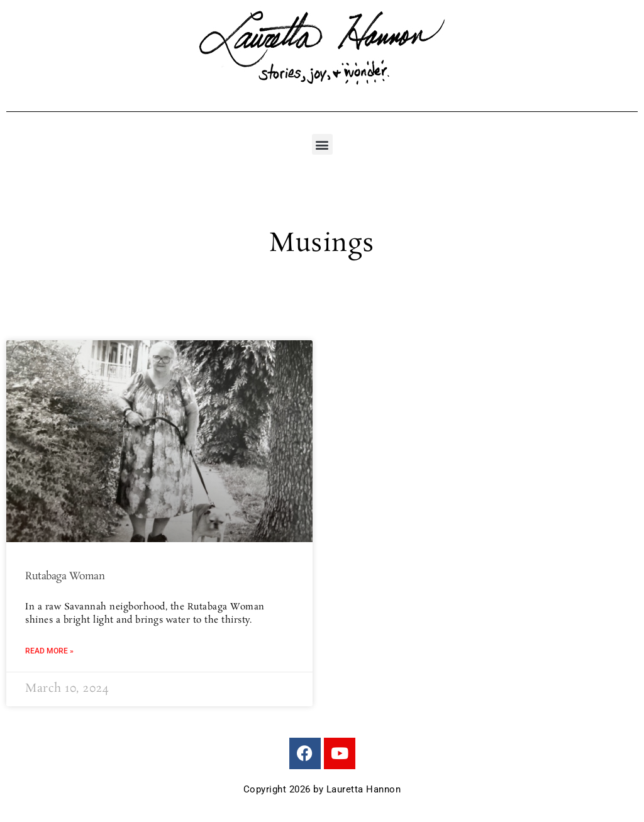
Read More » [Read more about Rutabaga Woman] (49, 651)
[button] (322, 144)
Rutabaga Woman (65, 576)
